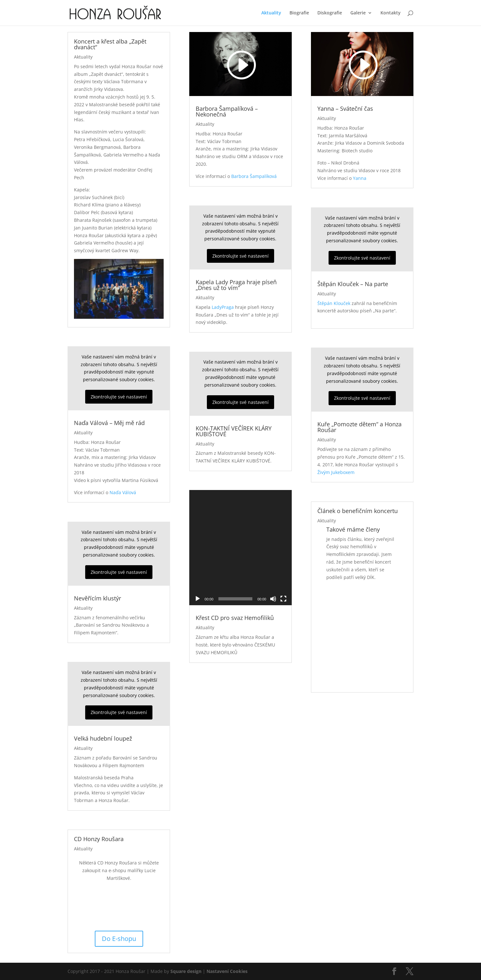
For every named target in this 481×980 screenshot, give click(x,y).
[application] (240, 519)
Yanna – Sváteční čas (345, 108)
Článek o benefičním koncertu (358, 511)
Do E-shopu (119, 939)
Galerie (358, 13)
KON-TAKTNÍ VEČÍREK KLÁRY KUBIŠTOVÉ (234, 431)
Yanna (360, 178)
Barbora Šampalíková (254, 176)
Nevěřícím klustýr (98, 598)
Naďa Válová (123, 492)
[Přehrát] (198, 542)
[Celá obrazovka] (283, 542)
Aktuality (271, 13)
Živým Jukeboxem (336, 472)
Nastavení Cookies (227, 971)
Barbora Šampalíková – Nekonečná (227, 111)
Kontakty (391, 13)
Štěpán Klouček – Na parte (353, 284)
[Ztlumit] (273, 542)
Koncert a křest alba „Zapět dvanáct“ (110, 44)
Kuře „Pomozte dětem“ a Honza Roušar (359, 427)
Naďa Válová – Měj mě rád (109, 423)
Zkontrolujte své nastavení (119, 397)
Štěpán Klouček (334, 303)
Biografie (299, 13)
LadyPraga (223, 307)
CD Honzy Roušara (99, 839)
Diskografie (330, 13)
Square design (186, 971)
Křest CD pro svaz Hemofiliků (235, 560)
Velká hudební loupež (103, 738)
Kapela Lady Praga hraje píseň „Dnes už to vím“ (236, 285)
